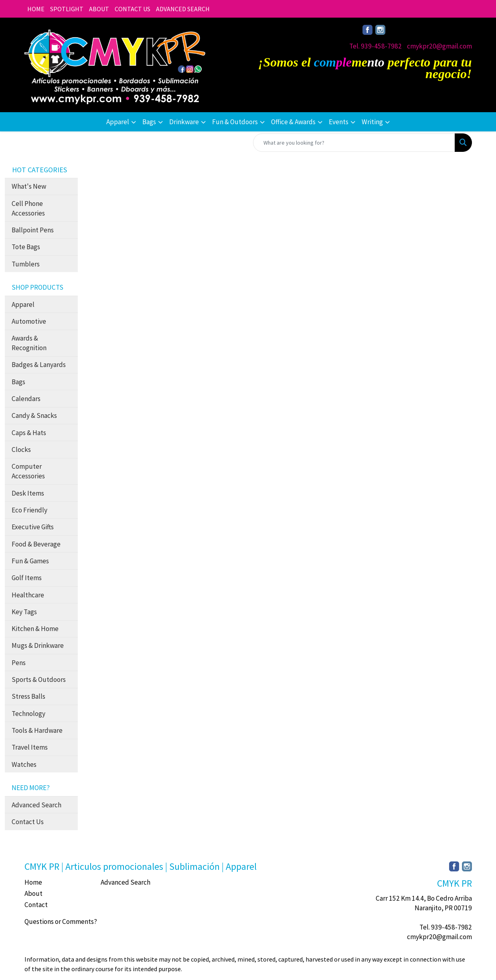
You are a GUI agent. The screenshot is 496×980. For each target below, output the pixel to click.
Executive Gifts (33, 527)
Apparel (118, 122)
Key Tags (24, 612)
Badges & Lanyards (39, 365)
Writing (372, 122)
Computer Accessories (28, 471)
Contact (36, 905)
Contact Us (28, 822)
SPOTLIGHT (67, 9)
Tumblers (26, 264)
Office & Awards (293, 122)
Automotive (29, 321)
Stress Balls (28, 696)
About (33, 893)
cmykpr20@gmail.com (439, 46)
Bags (149, 122)
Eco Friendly (29, 510)
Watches (24, 764)
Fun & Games (30, 561)
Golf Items (27, 578)
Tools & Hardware (37, 730)
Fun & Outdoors (235, 122)
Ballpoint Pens (33, 230)
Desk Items (28, 493)
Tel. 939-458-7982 (376, 46)
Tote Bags (26, 247)
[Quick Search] (354, 143)
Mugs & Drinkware (38, 645)
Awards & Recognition (29, 343)
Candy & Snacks (34, 415)
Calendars (26, 399)
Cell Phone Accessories (28, 208)
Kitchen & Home (35, 629)
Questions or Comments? (61, 922)
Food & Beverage (36, 544)
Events (339, 122)
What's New (29, 186)
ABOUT (99, 9)
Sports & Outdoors (39, 680)
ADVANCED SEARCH (183, 9)
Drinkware (184, 122)
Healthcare (28, 595)
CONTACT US (133, 9)
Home (33, 882)
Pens (19, 663)
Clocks (21, 450)
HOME (36, 9)
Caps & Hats (29, 433)
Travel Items (30, 747)
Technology (28, 714)
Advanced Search (36, 805)
